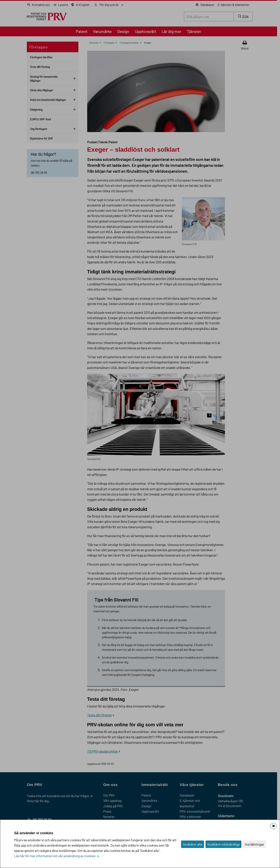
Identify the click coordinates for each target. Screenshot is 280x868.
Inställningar (254, 844)
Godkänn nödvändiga (223, 844)
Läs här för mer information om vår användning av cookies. (55, 856)
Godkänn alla (193, 844)
